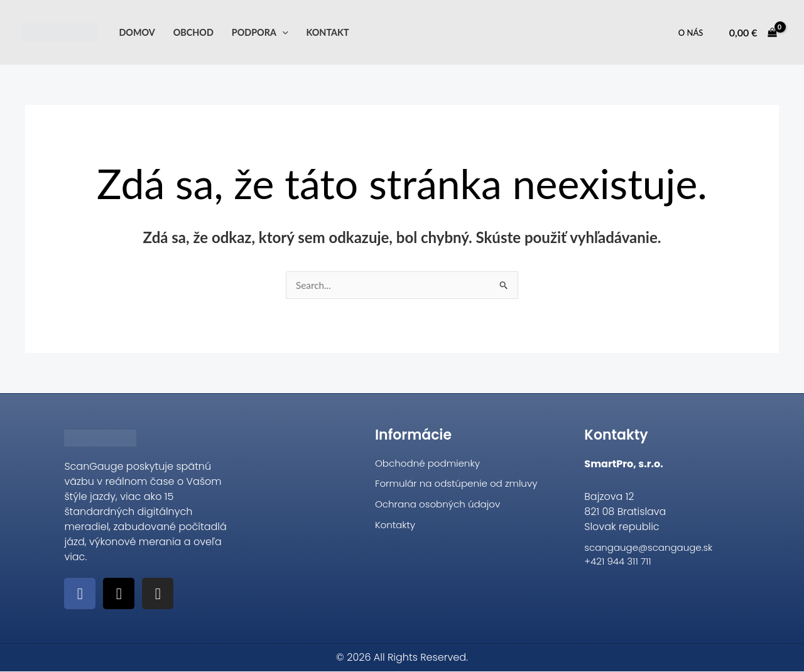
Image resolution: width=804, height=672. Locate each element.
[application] (282, 32)
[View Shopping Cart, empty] (753, 33)
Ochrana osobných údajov (442, 507)
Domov (137, 32)
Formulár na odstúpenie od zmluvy (461, 486)
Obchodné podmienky (431, 464)
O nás (691, 33)
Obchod (193, 32)
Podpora (260, 32)
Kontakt (327, 32)
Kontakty (396, 528)
